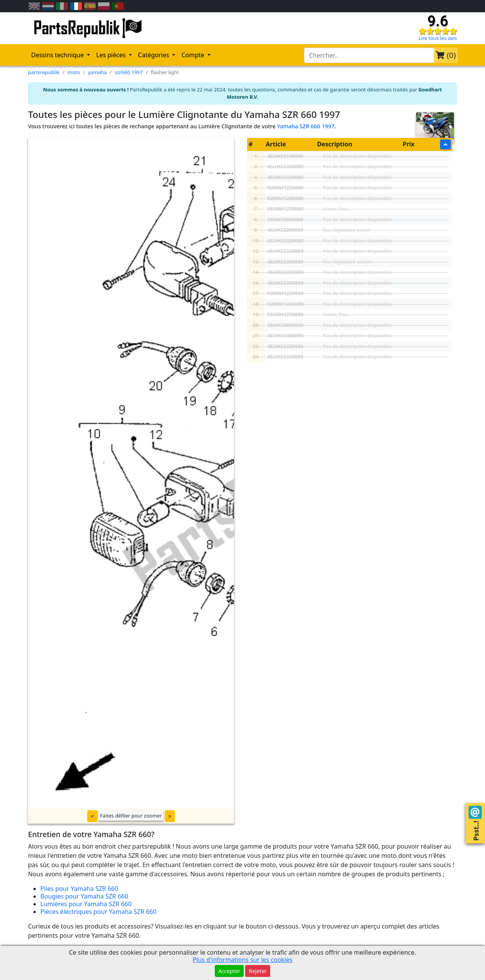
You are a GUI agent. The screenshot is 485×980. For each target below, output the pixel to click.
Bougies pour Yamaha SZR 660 (84, 896)
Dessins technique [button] (58, 55)
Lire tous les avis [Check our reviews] (438, 38)
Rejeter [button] (258, 971)
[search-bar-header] (369, 55)
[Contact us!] (475, 813)
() (446, 55)
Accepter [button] (229, 971)
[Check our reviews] (438, 31)
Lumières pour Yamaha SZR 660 (86, 904)
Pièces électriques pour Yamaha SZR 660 (98, 912)
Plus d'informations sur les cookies (242, 960)
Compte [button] (194, 55)
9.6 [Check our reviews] (438, 21)
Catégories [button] (154, 55)
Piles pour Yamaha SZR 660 (79, 889)
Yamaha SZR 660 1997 (306, 126)
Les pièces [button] (112, 55)
